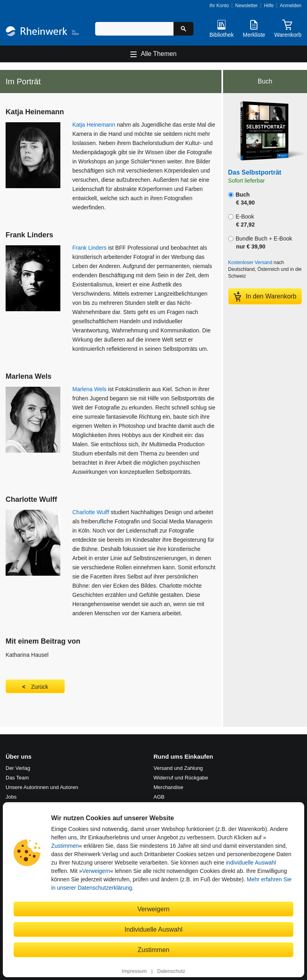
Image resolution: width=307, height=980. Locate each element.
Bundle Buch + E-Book (260, 243)
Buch (242, 199)
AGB (159, 797)
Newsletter (246, 6)
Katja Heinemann (94, 125)
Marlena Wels (89, 389)
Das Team (17, 778)
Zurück (40, 687)
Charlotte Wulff (91, 512)
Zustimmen (65, 846)
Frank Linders (90, 248)
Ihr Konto (219, 6)
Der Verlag (18, 768)
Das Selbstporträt (255, 172)
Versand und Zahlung (178, 768)
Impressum (134, 971)
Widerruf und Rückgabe (181, 778)
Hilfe (269, 6)
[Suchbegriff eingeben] (134, 29)
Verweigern (96, 871)
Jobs (11, 797)
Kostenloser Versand (250, 262)
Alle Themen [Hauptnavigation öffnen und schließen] (159, 54)
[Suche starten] (183, 29)
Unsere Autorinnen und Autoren (42, 787)
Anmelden (291, 6)
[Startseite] (42, 32)
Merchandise (168, 787)
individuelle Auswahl (251, 863)
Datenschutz (171, 971)
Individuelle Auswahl (154, 929)
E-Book (242, 221)
